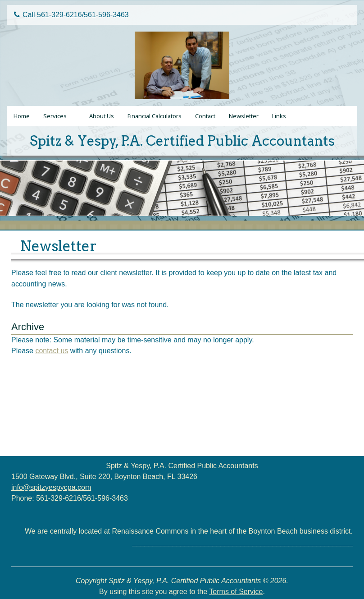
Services (55, 116)
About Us (102, 116)
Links (279, 116)
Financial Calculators (155, 116)
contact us (52, 351)
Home (22, 116)
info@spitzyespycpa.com (51, 487)
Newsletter (244, 116)
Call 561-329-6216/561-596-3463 (71, 15)
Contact (205, 116)
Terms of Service (236, 592)
